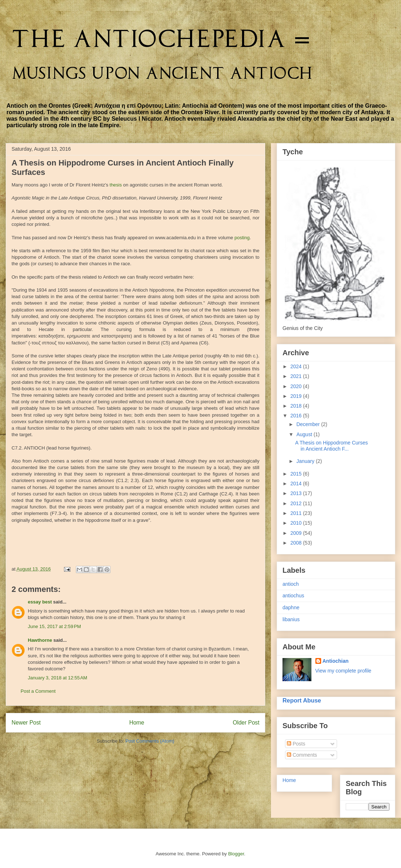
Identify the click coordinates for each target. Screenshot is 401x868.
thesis (116, 185)
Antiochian (336, 661)
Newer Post (26, 723)
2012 (297, 503)
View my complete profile (343, 671)
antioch (291, 584)
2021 (297, 376)
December (309, 424)
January (306, 461)
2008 (297, 543)
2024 (297, 366)
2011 (297, 513)
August (305, 434)
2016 (297, 416)
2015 (297, 474)
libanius (291, 619)
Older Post (246, 723)
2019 (297, 396)
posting (242, 238)
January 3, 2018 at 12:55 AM (57, 678)
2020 (297, 386)
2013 (297, 493)
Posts (296, 744)
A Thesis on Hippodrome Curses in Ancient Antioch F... (331, 446)
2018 (297, 406)
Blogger (236, 854)
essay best (40, 602)
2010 (297, 523)
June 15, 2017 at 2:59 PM (54, 626)
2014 (297, 484)
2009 (297, 533)
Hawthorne (40, 640)
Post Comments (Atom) (150, 741)
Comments (302, 755)
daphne (291, 607)
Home (137, 723)
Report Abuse (302, 700)
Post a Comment (38, 691)
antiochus (293, 596)
